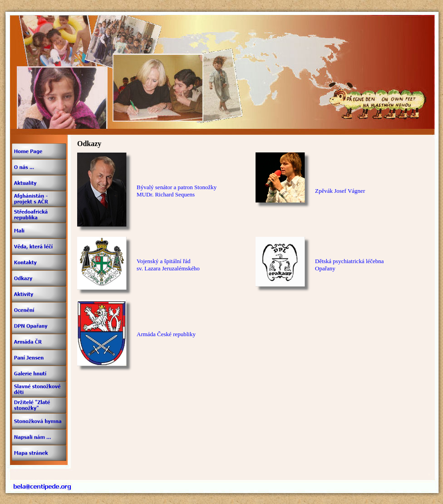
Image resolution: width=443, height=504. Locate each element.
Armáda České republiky (166, 334)
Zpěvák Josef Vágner (340, 191)
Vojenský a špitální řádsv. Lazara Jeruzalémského (168, 265)
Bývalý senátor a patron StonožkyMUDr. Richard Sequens (177, 191)
